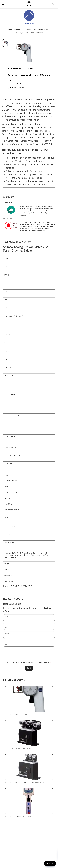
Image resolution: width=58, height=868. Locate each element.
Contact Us (50, 863)
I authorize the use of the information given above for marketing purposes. (29, 663)
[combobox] (29, 639)
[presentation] (29, 654)
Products (19, 29)
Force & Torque (30, 29)
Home (10, 29)
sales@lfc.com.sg (17, 88)
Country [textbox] (6, 639)
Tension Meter (44, 29)
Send (29, 668)
